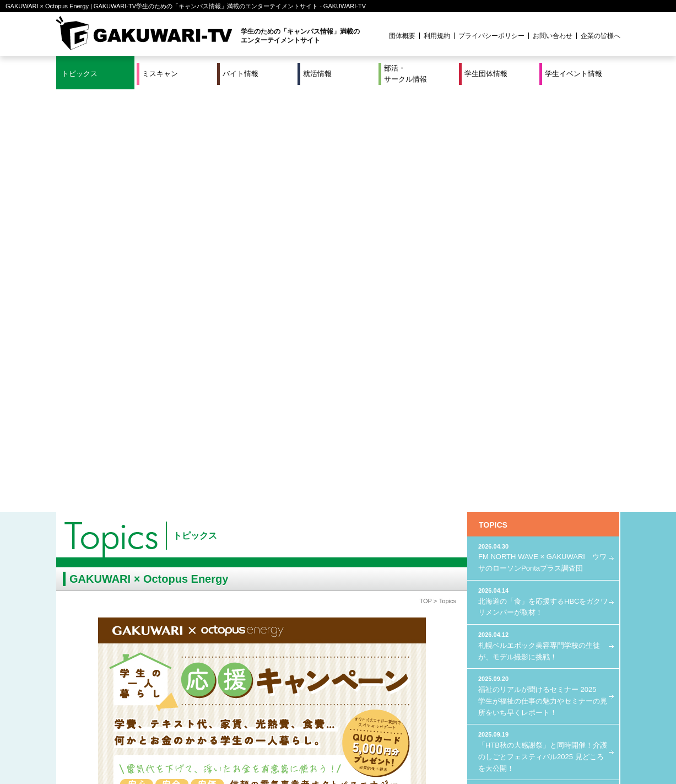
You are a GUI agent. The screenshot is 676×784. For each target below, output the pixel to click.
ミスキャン (160, 74)
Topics (448, 178)
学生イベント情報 (574, 74)
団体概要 (402, 36)
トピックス (80, 74)
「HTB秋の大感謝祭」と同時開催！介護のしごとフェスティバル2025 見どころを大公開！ (543, 328)
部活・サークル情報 (405, 74)
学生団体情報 (486, 74)
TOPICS (493, 102)
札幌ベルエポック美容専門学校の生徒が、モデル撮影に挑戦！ (543, 222)
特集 (264, 739)
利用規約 (437, 36)
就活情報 (317, 74)
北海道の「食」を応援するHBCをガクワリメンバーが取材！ (543, 178)
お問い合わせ (553, 36)
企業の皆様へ (601, 36)
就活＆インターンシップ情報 (208, 739)
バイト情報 (240, 74)
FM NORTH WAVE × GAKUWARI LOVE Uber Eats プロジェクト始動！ (543, 378)
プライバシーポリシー (491, 36)
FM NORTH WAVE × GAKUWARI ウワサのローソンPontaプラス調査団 (543, 134)
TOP (425, 178)
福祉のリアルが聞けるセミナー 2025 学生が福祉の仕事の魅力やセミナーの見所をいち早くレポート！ (543, 272)
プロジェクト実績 (264, 753)
